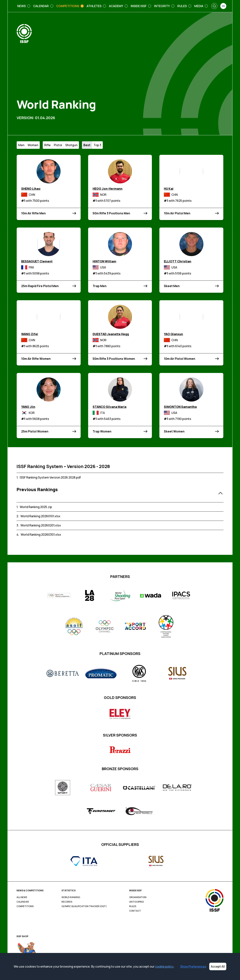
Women (33, 145)
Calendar (23, 902)
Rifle (47, 145)
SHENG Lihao (31, 189)
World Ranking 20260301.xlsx (41, 535)
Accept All (218, 966)
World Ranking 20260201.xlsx (41, 525)
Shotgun (71, 145)
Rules (133, 906)
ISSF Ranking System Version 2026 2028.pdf (50, 477)
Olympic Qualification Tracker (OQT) (84, 906)
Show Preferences (193, 966)
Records (67, 902)
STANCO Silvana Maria (109, 407)
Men (21, 145)
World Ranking (71, 897)
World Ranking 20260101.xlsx (40, 516)
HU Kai (169, 189)
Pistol (58, 145)
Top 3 (97, 145)
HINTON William (104, 261)
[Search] (214, 6)
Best (87, 145)
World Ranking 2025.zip (36, 507)
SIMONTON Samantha (180, 407)
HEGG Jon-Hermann (108, 189)
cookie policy (164, 966)
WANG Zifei (30, 334)
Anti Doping (136, 902)
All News (22, 897)
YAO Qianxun (173, 334)
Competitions (25, 906)
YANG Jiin (28, 407)
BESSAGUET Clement (37, 261)
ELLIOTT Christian (178, 261)
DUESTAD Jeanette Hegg (111, 334)
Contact (135, 911)
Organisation (138, 897)
